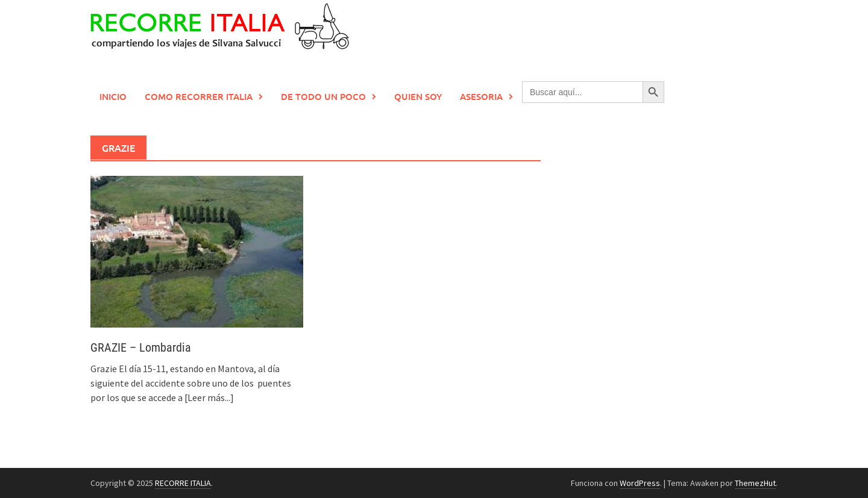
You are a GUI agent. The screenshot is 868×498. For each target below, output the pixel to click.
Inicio (113, 96)
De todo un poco (323, 96)
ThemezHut (755, 483)
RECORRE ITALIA (183, 483)
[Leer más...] (209, 397)
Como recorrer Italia (199, 96)
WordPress (640, 483)
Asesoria (481, 96)
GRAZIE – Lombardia (141, 347)
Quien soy (418, 96)
